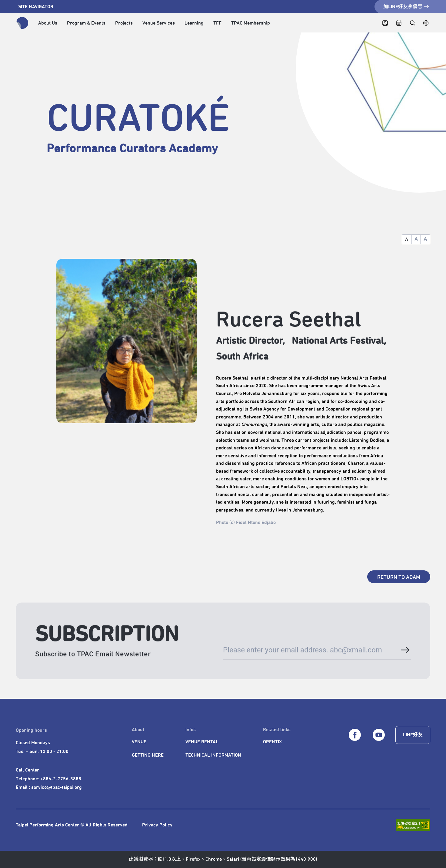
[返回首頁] (22, 23)
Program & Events (86, 23)
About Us (48, 23)
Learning (194, 23)
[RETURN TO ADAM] (399, 577)
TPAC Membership (251, 23)
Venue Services (159, 23)
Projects (124, 23)
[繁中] (426, 23)
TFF (217, 23)
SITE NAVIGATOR (36, 7)
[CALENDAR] (399, 23)
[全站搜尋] (412, 23)
